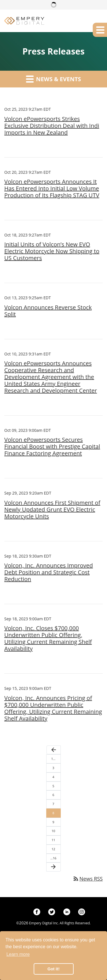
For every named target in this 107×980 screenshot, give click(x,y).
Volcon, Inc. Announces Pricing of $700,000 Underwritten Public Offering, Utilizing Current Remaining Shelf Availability (53, 708)
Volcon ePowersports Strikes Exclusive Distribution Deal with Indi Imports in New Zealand (52, 126)
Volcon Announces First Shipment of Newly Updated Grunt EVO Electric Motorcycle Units (52, 510)
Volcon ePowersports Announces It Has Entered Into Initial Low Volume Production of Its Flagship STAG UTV (52, 189)
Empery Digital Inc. (44, 923)
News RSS (88, 879)
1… (53, 759)
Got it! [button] (53, 969)
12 (53, 849)
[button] (100, 30)
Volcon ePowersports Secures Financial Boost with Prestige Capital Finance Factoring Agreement (52, 447)
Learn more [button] (18, 954)
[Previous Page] (54, 750)
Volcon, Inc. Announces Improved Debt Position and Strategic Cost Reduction (49, 572)
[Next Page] (53, 867)
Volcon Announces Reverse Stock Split (48, 311)
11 (53, 840)
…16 (53, 858)
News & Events (53, 79)
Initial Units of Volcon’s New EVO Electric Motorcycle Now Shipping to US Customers (52, 251)
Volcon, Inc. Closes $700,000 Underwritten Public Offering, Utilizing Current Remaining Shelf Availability (48, 638)
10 (53, 831)
